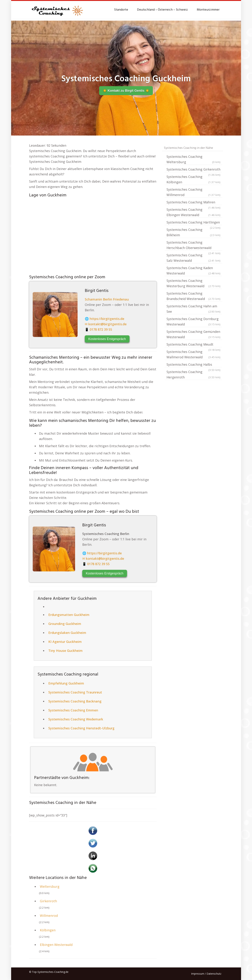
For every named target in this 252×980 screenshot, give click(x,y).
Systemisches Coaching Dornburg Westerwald (193, 322)
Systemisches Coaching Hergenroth (193, 375)
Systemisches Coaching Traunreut (75, 692)
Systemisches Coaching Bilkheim (193, 233)
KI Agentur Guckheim (65, 642)
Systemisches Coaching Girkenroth (193, 170)
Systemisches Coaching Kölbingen (193, 180)
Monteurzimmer (208, 10)
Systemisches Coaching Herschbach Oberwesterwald (193, 245)
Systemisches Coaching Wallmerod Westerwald (193, 355)
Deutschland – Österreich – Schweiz (162, 10)
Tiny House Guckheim (65, 651)
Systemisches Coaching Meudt (193, 345)
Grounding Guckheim (65, 624)
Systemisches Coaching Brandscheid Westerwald (193, 296)
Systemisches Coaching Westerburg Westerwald (193, 284)
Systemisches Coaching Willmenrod (193, 192)
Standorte (121, 10)
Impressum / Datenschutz (206, 974)
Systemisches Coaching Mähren (193, 202)
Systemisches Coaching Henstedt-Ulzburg (81, 728)
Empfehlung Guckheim (66, 683)
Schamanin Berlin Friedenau (107, 299)
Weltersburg (50, 886)
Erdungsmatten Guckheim (69, 615)
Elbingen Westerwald (56, 945)
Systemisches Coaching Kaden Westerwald (193, 271)
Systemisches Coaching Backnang (75, 701)
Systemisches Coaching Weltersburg (193, 160)
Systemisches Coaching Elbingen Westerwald (193, 212)
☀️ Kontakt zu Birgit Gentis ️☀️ (126, 91)
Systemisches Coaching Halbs (193, 365)
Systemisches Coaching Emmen (73, 710)
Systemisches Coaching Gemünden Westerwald (193, 335)
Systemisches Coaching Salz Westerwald (193, 258)
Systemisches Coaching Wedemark (76, 719)
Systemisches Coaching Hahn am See (193, 309)
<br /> (93, 235)
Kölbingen (48, 930)
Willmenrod (49, 916)
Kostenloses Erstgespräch (107, 339)
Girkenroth (48, 901)
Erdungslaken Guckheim (67, 633)
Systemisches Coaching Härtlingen (193, 223)
